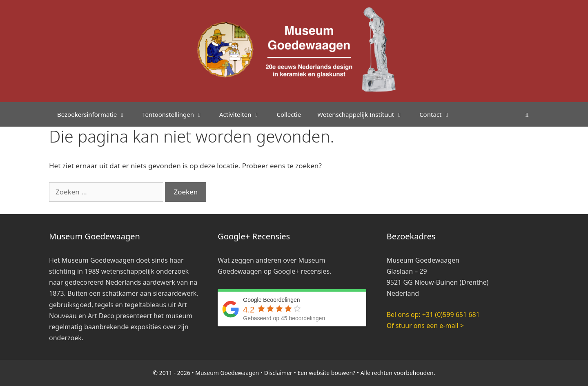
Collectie (289, 114)
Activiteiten (244, 114)
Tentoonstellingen (177, 114)
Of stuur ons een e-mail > (425, 326)
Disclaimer (278, 373)
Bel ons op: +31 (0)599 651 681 (433, 315)
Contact (439, 114)
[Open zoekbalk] (527, 114)
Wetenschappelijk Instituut (364, 114)
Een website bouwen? (326, 373)
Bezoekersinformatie (96, 114)
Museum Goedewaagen (227, 373)
